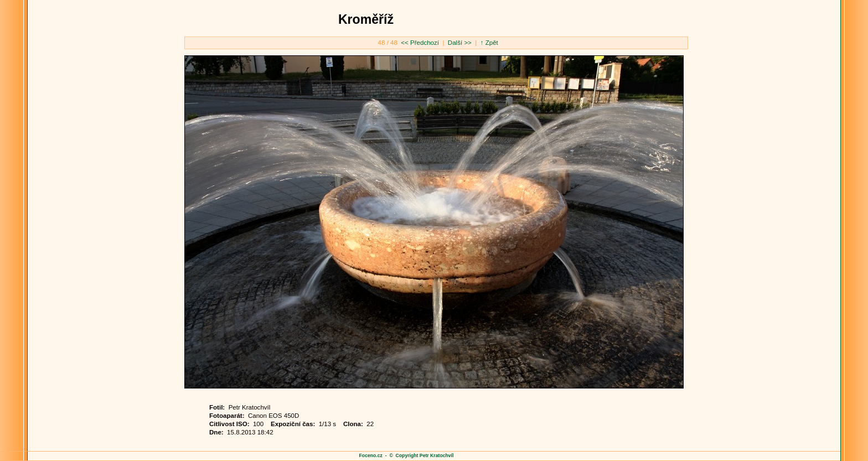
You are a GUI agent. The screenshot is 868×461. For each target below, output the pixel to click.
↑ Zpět (489, 43)
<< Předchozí (421, 43)
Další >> (459, 43)
